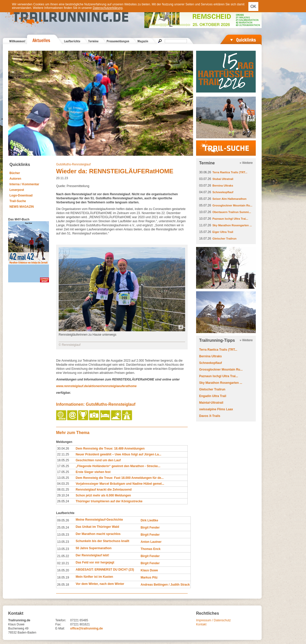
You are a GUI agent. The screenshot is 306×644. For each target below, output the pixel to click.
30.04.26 (63, 449)
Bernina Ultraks (223, 186)
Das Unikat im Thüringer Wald (97, 527)
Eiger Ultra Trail (223, 232)
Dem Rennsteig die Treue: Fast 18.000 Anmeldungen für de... (120, 478)
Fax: (58, 624)
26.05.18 (63, 585)
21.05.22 (63, 556)
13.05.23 (63, 535)
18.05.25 (63, 460)
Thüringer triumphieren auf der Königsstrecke (109, 501)
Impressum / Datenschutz (213, 620)
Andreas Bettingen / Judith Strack (165, 585)
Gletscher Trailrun (224, 239)
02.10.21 (63, 563)
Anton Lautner (151, 542)
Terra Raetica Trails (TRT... (230, 172)
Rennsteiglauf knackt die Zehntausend (104, 490)
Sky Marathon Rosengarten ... (232, 225)
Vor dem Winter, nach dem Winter (100, 584)
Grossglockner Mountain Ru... (232, 205)
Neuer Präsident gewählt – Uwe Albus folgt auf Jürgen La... (119, 454)
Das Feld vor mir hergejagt (95, 562)
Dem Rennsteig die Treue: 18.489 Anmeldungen (110, 449)
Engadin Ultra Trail (213, 396)
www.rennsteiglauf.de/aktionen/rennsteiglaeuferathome (96, 386)
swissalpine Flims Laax (216, 409)
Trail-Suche (18, 201)
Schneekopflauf (223, 192)
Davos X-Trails (210, 416)
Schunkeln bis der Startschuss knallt (103, 541)
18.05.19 (63, 577)
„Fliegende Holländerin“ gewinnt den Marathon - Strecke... (118, 466)
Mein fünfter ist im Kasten (94, 577)
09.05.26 (63, 520)
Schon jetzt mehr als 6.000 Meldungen (103, 495)
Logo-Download (21, 195)
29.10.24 (63, 495)
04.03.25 (63, 484)
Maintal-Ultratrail (211, 403)
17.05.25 (63, 466)
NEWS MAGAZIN (22, 207)
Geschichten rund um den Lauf (98, 460)
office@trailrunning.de (86, 628)
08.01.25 (63, 490)
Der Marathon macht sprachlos (98, 534)
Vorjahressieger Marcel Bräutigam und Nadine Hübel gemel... (120, 484)
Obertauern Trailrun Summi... (232, 212)
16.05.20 (63, 570)
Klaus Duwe (149, 570)
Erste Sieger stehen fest (93, 472)
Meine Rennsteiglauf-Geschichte (99, 520)
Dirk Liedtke (149, 520)
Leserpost (17, 190)
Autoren (15, 179)
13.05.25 (63, 478)
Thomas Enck (150, 549)
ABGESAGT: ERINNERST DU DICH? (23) (105, 570)
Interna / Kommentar (24, 184)
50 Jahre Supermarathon (94, 548)
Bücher (15, 173)
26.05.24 (63, 501)
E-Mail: (60, 628)
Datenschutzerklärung (108, 8)
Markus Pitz (149, 577)
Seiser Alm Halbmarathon (229, 199)
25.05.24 (63, 528)
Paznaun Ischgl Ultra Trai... (230, 219)
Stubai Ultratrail (223, 179)
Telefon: (61, 620)
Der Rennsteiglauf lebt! (92, 555)
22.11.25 (63, 454)
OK (253, 6)
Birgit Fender (150, 528)
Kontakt (201, 624)
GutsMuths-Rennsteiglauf (73, 164)
